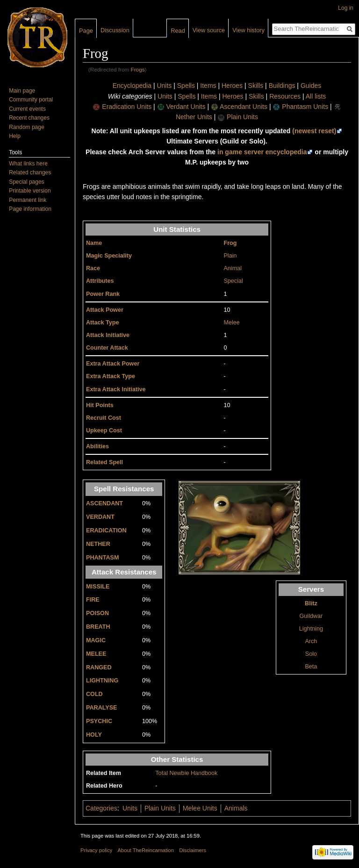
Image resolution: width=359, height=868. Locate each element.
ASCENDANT (104, 503)
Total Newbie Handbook (186, 773)
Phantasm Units (305, 107)
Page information (30, 209)
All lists (316, 96)
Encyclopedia (132, 86)
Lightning (311, 629)
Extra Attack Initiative (116, 389)
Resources (285, 96)
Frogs (138, 69)
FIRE (93, 600)
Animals (236, 808)
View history (248, 30)
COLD (94, 694)
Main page (22, 91)
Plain (230, 256)
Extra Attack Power (113, 364)
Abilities (97, 446)
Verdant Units (186, 107)
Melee (231, 323)
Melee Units (200, 808)
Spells (186, 86)
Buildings (282, 86)
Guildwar (311, 616)
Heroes (232, 86)
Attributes (100, 281)
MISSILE (98, 587)
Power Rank (103, 294)
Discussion (115, 30)
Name (94, 243)
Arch (311, 641)
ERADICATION (106, 531)
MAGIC (96, 640)
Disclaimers (193, 850)
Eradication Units (127, 107)
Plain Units (242, 117)
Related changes (30, 172)
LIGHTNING (102, 681)
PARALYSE (102, 708)
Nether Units (194, 117)
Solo (311, 654)
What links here (28, 164)
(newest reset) (314, 131)
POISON (97, 613)
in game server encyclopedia (262, 152)
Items (208, 86)
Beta (311, 667)
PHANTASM (102, 558)
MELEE (96, 654)
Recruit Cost (104, 418)
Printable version (30, 191)
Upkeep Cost (104, 430)
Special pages (26, 182)
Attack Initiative (108, 335)
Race (93, 268)
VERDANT (100, 517)
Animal (233, 268)
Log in (346, 8)
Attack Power (105, 310)
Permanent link (28, 200)
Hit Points (100, 405)
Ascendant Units (244, 107)
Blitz (311, 603)
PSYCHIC (99, 721)
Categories (101, 808)
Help (15, 136)
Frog (230, 243)
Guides (311, 86)
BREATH (98, 627)
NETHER (98, 544)
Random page (26, 127)
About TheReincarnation (146, 850)
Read (178, 31)
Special (233, 281)
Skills (256, 86)
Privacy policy (96, 850)
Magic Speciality (109, 256)
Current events (27, 109)
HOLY (94, 735)
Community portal (31, 100)
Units (164, 86)
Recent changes (29, 118)
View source (209, 30)
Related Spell (104, 462)
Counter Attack (107, 348)
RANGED (99, 667)
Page (86, 31)
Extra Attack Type (111, 376)
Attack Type (102, 323)
